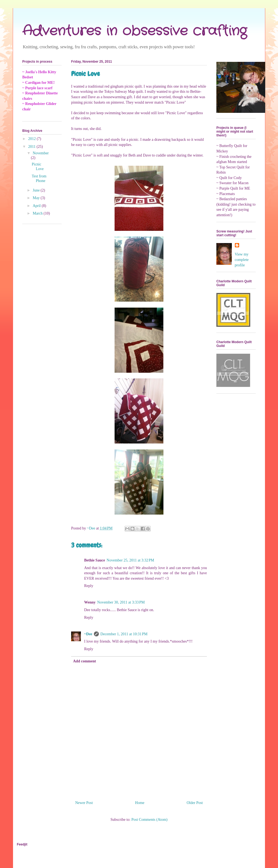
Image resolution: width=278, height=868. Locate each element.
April (37, 206)
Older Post (195, 803)
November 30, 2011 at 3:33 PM (121, 602)
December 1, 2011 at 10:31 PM (124, 634)
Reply (89, 586)
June (37, 190)
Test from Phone (39, 178)
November (41, 153)
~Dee (88, 634)
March (38, 213)
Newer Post (84, 803)
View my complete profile (242, 260)
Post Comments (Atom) (149, 820)
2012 (33, 139)
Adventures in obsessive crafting (135, 31)
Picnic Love (38, 167)
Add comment (84, 661)
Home (140, 803)
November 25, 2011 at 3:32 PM (130, 560)
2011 (32, 147)
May (37, 198)
